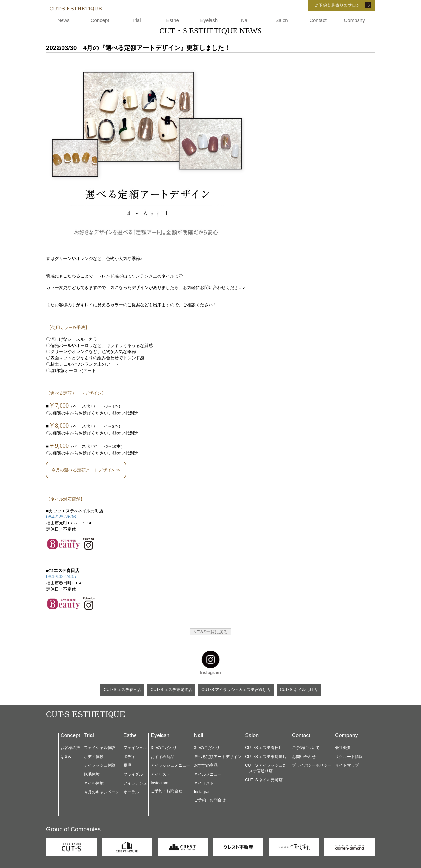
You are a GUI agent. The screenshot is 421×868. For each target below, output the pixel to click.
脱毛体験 (92, 774)
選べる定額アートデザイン (218, 757)
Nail (245, 20)
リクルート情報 (349, 757)
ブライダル (133, 774)
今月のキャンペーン (102, 792)
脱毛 (127, 765)
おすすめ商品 (162, 757)
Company (354, 20)
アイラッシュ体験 (100, 765)
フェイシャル (135, 748)
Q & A (66, 756)
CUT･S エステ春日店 (122, 690)
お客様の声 (70, 748)
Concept (100, 20)
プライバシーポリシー (312, 765)
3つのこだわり (164, 748)
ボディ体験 (94, 757)
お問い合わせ (304, 757)
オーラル (131, 792)
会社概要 (343, 748)
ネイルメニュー (208, 774)
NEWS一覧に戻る (210, 632)
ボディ (129, 757)
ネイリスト (204, 783)
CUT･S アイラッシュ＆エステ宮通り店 (236, 690)
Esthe (173, 20)
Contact (318, 20)
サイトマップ (347, 765)
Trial (136, 20)
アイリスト (161, 774)
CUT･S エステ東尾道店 (171, 690)
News (63, 20)
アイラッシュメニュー (170, 765)
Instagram (159, 783)
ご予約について (306, 748)
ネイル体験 (94, 783)
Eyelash (209, 20)
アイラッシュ (135, 783)
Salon (282, 20)
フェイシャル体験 (100, 748)
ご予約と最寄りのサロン (332, 5)
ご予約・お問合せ (166, 791)
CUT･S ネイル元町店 (299, 690)
